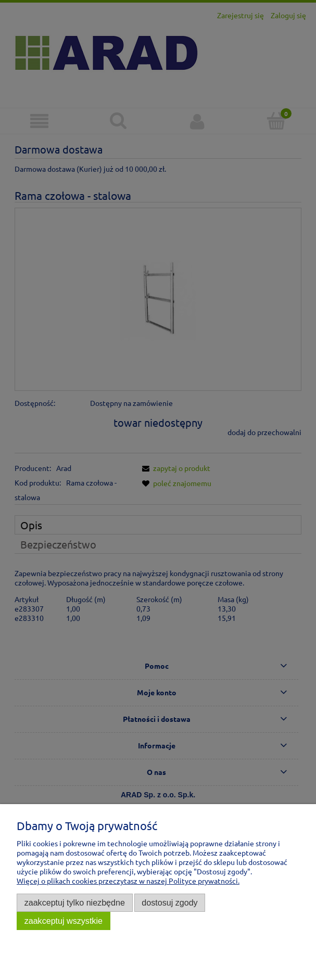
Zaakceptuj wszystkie (64, 921)
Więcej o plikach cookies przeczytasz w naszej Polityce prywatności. (128, 881)
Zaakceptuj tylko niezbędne (75, 902)
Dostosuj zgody (169, 902)
